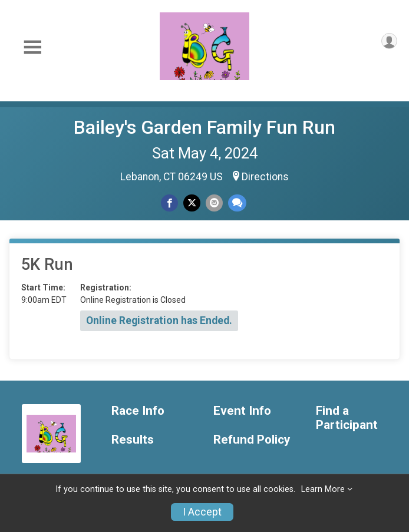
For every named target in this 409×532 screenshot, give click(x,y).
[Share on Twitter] (192, 203)
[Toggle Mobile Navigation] (32, 47)
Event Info (242, 411)
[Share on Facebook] (169, 203)
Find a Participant (347, 418)
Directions (265, 177)
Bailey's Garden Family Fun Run (204, 127)
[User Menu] (389, 41)
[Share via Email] (214, 203)
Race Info (138, 411)
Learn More (323, 489)
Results (133, 440)
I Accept (202, 512)
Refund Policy (252, 440)
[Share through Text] (237, 203)
